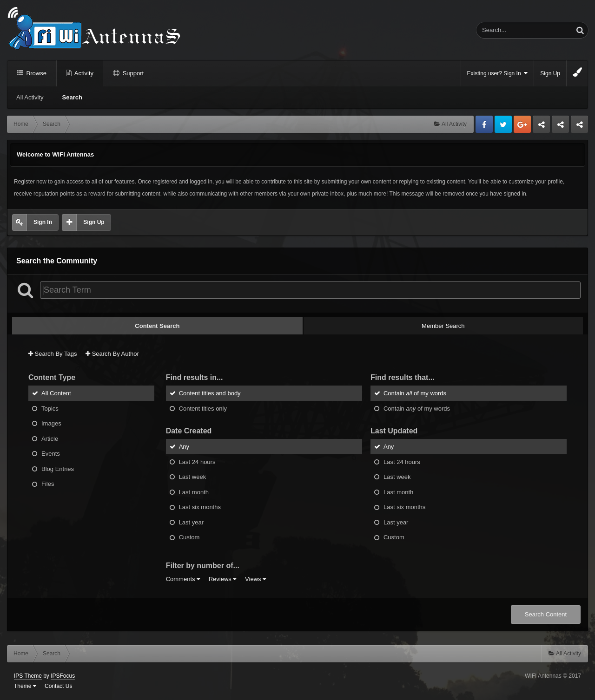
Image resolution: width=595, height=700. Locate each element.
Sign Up (550, 73)
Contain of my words (415, 393)
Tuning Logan (561, 127)
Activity (83, 73)
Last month (194, 492)
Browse (36, 73)
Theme (25, 686)
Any (184, 447)
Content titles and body (210, 393)
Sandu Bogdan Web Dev (579, 127)
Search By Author (112, 354)
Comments (183, 579)
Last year (191, 522)
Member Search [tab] (443, 326)
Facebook (484, 124)
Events (51, 454)
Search (72, 97)
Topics (50, 408)
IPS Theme (28, 676)
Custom (189, 537)
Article (50, 438)
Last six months (200, 507)
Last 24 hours (197, 461)
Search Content (546, 614)
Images (51, 423)
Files (48, 484)
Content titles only (203, 408)
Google (522, 124)
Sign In (43, 222)
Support (132, 73)
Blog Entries (58, 468)
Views (255, 579)
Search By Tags (53, 354)
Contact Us (58, 686)
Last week (193, 477)
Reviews (223, 579)
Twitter (503, 124)
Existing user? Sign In (498, 73)
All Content (56, 393)
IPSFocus (63, 676)
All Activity (30, 97)
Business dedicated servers (541, 127)
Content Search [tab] (157, 326)
